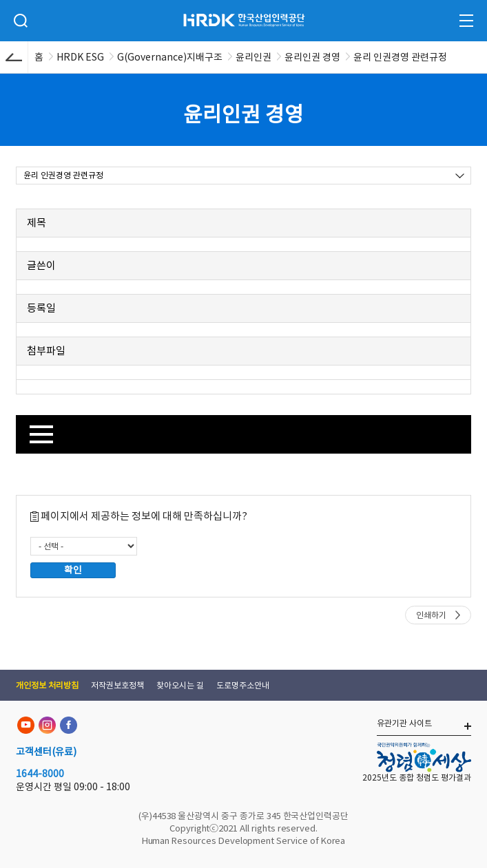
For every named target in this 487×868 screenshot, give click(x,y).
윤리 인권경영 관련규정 (63, 175)
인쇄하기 (431, 615)
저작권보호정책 (117, 685)
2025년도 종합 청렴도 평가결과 (417, 777)
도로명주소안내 (243, 685)
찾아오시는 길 (180, 685)
